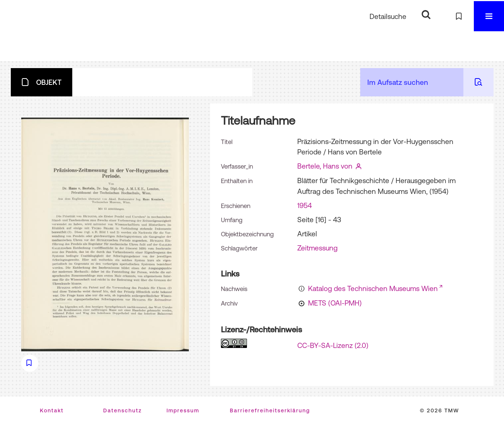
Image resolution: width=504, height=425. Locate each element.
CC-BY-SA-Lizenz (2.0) (333, 345)
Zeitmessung (317, 248)
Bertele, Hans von (325, 166)
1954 (305, 205)
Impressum (183, 410)
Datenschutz (123, 410)
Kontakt (52, 410)
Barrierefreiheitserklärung (270, 410)
